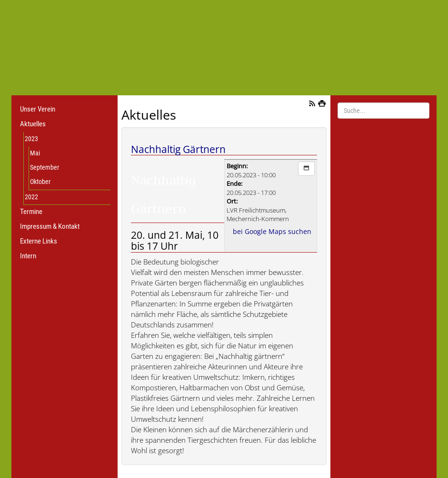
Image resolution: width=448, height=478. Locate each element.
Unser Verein (38, 109)
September (45, 167)
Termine (31, 212)
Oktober (40, 182)
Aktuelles (33, 124)
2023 (31, 139)
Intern (28, 256)
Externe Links (39, 241)
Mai (35, 153)
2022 (31, 197)
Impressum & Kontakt (50, 226)
